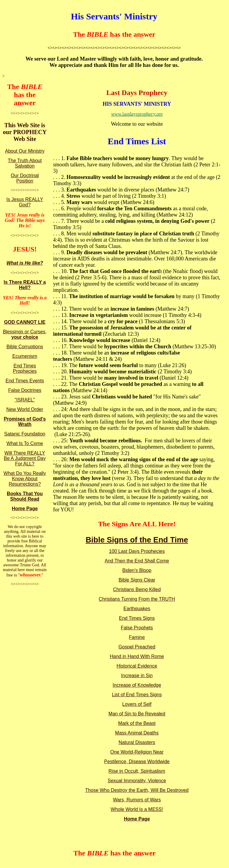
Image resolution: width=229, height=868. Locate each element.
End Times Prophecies (25, 368)
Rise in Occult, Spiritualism (137, 771)
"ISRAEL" (25, 400)
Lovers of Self (137, 704)
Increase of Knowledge (137, 685)
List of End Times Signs (137, 695)
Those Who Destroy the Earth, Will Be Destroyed (137, 790)
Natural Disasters (137, 742)
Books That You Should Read (25, 496)
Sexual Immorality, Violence (137, 781)
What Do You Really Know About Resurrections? (25, 479)
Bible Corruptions (25, 347)
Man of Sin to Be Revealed (137, 714)
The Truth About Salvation (25, 163)
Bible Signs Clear (137, 580)
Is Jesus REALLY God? (25, 202)
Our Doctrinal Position (25, 178)
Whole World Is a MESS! (137, 809)
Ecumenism (25, 356)
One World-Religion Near (137, 752)
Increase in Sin (137, 675)
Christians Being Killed (137, 589)
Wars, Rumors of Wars (137, 800)
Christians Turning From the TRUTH (137, 599)
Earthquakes (137, 609)
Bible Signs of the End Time (137, 540)
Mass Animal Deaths (137, 733)
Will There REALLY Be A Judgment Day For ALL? (25, 458)
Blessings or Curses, (25, 334)
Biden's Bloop (137, 570)
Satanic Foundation (25, 434)
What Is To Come (25, 443)
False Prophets (137, 628)
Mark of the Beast (137, 723)
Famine (137, 637)
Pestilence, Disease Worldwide (137, 762)
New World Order (25, 409)
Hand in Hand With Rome (137, 656)
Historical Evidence (137, 666)
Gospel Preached (137, 647)
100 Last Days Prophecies (137, 551)
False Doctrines (25, 390)
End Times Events (25, 381)
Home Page (25, 509)
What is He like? (25, 263)
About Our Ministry (25, 151)
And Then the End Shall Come (137, 561)
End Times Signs (137, 618)
